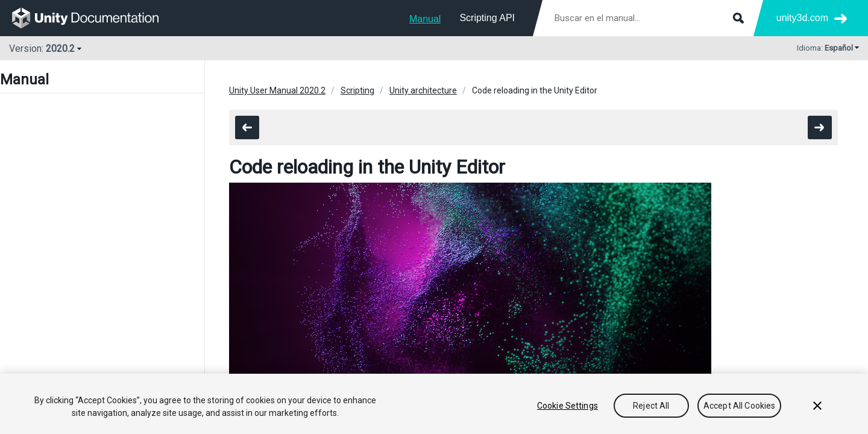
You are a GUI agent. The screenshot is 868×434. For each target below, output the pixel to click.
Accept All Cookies (740, 406)
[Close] (817, 406)
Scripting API (487, 18)
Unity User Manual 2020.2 (277, 90)
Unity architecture (423, 90)
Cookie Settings (568, 406)
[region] (434, 404)
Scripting (357, 90)
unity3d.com (802, 18)
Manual (425, 19)
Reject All (651, 406)
